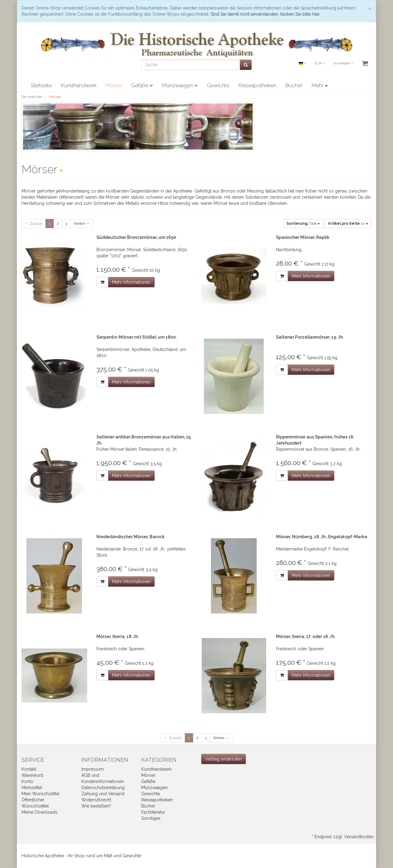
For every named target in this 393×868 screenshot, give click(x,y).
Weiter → (82, 224)
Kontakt (29, 769)
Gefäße (142, 85)
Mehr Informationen (131, 282)
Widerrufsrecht (96, 800)
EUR (320, 63)
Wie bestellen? (96, 806)
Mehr (320, 85)
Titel (303, 224)
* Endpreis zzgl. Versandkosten (343, 837)
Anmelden (343, 63)
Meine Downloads (39, 812)
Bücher (294, 85)
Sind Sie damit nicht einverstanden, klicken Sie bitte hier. (265, 14)
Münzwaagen (180, 85)
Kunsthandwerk (79, 85)
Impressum (93, 769)
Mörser (114, 85)
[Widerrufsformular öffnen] (224, 759)
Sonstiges (151, 818)
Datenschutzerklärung (103, 788)
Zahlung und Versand (103, 794)
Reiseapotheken (257, 85)
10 (348, 224)
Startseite (41, 85)
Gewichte (218, 85)
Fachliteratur (153, 812)
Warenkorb (33, 775)
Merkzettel (32, 788)
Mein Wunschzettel (41, 794)
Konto (27, 781)
